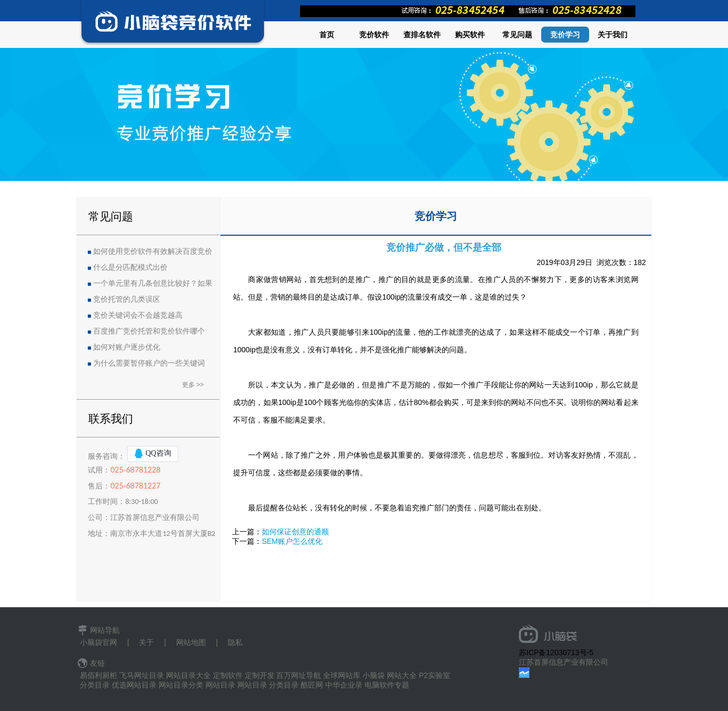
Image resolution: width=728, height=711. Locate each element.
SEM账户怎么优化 (292, 541)
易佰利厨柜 (98, 675)
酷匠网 (312, 685)
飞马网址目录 (142, 675)
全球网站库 (342, 675)
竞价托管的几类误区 (127, 299)
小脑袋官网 (98, 642)
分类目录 (95, 685)
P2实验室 (435, 675)
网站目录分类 (181, 685)
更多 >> (193, 385)
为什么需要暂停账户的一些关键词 (149, 363)
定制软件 (228, 675)
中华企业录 (344, 685)
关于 (146, 642)
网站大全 (402, 675)
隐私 (235, 642)
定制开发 (260, 675)
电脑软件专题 (387, 685)
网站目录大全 (188, 675)
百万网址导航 (299, 675)
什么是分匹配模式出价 (130, 267)
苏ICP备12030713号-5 (556, 652)
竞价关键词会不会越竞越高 (138, 315)
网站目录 (220, 685)
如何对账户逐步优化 (127, 347)
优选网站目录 (134, 685)
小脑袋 (374, 675)
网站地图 (191, 642)
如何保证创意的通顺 (295, 532)
